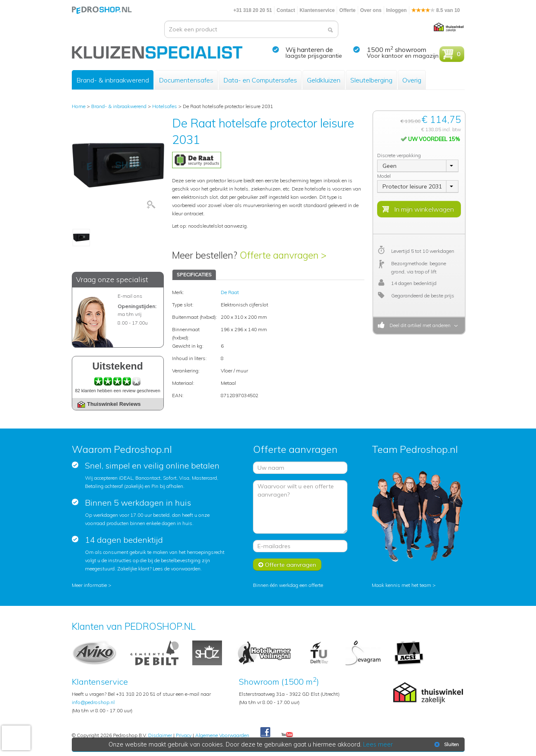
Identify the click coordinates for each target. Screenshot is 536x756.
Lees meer (378, 744)
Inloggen (397, 10)
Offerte (347, 10)
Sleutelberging (371, 80)
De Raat (230, 292)
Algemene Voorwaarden (222, 735)
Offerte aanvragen (287, 565)
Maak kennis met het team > (404, 585)
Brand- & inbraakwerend (113, 80)
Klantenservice (317, 10)
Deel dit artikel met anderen (419, 325)
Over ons (371, 10)
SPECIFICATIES (194, 274)
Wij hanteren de (309, 49)
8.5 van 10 (436, 10)
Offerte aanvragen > (283, 255)
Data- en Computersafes (260, 80)
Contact (286, 10)
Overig (412, 80)
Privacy (184, 735)
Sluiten (446, 744)
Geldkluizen (324, 80)
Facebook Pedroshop (265, 732)
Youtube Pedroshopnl (287, 735)
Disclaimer (160, 735)
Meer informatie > (92, 585)
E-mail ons (130, 296)
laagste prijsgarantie (314, 56)
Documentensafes (186, 80)
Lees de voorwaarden (177, 569)
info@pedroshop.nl (93, 702)
